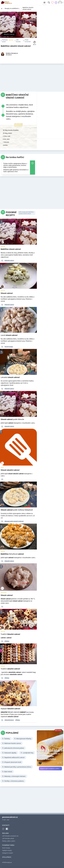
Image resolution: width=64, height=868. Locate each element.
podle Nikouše (12, 419)
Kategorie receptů (8, 853)
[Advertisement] (50, 16)
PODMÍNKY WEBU (8, 845)
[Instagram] (3, 829)
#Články (7, 641)
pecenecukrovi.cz (10, 817)
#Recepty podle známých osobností (14, 521)
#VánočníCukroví (9, 720)
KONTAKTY (6, 825)
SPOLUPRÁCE (7, 857)
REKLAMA (5, 833)
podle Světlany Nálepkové (17, 510)
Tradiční (10, 634)
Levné (9, 335)
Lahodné (10, 377)
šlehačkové (12, 554)
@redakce (9, 55)
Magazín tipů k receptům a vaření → (50, 769)
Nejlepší (10, 709)
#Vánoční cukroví (9, 261)
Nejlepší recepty (7, 850)
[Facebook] (7, 829)
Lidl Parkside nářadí (8, 838)
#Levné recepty (9, 347)
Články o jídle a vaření (9, 841)
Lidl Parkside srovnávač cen (10, 836)
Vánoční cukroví (9, 34)
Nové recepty (6, 848)
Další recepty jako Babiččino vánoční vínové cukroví (26, 213)
